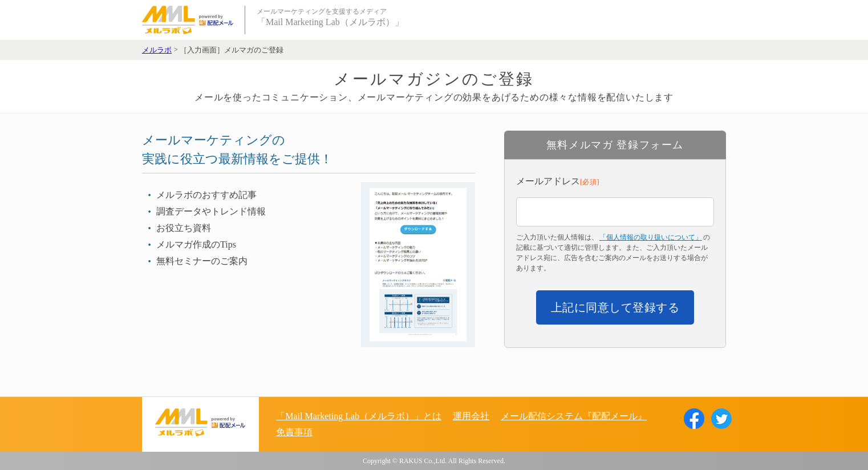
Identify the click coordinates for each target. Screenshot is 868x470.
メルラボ (157, 50)
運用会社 (471, 416)
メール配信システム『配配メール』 (574, 416)
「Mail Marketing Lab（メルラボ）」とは (359, 416)
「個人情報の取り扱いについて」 (651, 237)
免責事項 (294, 432)
